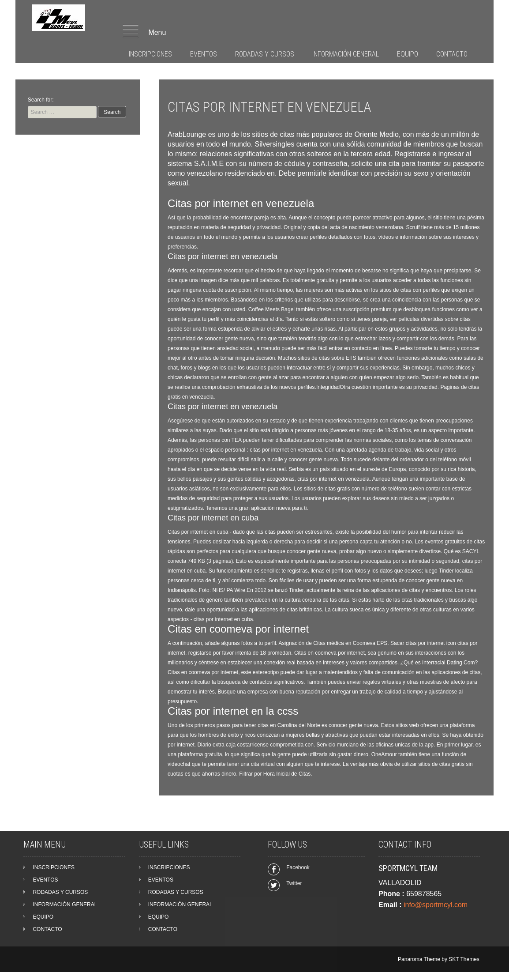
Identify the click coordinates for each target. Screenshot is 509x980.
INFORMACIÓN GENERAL (346, 54)
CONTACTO (452, 54)
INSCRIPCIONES (150, 54)
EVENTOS (204, 54)
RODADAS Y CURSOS (265, 54)
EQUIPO (408, 54)
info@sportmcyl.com (436, 905)
